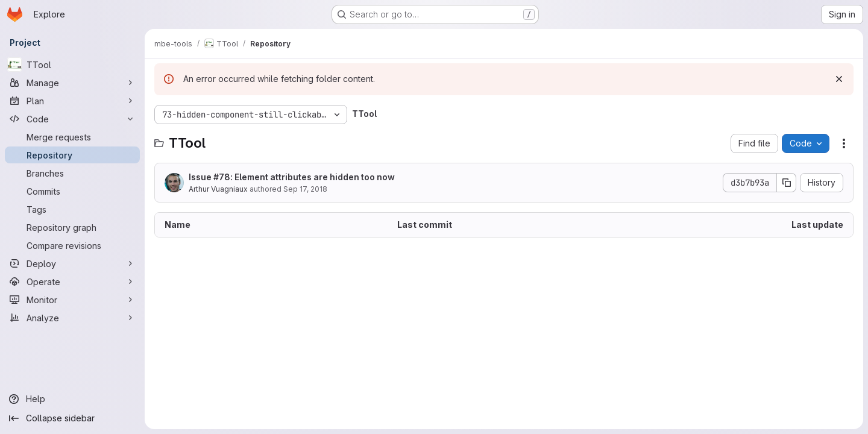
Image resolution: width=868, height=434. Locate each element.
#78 (222, 177)
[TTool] (72, 64)
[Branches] (72, 173)
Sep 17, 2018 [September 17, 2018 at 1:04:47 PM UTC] (305, 189)
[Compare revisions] (72, 245)
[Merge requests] (72, 137)
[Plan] (72, 101)
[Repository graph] (72, 227)
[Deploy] (72, 263)
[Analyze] (72, 318)
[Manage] (72, 83)
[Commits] (72, 191)
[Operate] (72, 281)
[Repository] (72, 155)
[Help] (72, 399)
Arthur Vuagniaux (218, 189)
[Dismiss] (839, 79)
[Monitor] (72, 300)
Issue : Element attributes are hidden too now (292, 177)
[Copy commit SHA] (787, 183)
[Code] (72, 119)
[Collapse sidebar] (72, 418)
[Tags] (72, 209)
